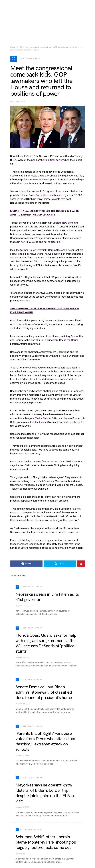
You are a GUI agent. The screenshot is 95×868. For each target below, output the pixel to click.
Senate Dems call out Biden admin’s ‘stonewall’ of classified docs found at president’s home (44, 692)
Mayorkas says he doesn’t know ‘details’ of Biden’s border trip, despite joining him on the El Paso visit (46, 793)
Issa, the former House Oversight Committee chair (39, 250)
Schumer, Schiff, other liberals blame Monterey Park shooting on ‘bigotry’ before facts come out (46, 842)
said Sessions (46, 481)
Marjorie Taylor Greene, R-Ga (41, 418)
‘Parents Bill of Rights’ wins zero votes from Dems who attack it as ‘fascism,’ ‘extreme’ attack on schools (45, 742)
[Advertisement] (47, 19)
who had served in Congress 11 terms (43, 191)
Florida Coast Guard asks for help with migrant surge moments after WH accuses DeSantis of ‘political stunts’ (46, 643)
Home (13, 47)
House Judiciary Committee (68, 336)
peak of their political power (47, 160)
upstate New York (63, 223)
